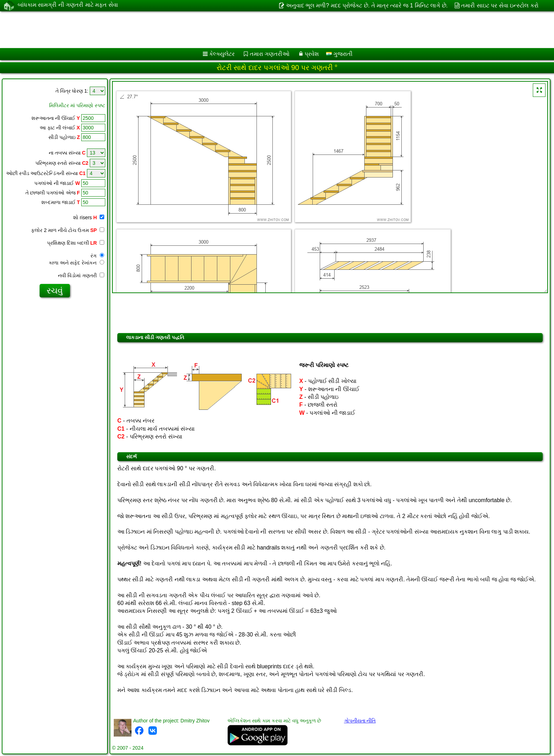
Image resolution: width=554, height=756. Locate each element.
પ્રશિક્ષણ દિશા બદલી (76, 243)
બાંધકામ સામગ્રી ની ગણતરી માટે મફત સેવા (68, 5)
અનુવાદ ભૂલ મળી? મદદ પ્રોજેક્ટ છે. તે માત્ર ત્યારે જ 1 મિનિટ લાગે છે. (367, 5)
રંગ (97, 256)
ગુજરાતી (339, 54)
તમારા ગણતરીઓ (270, 54)
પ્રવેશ (312, 54)
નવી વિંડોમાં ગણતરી (81, 275)
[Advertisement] (214, 30)
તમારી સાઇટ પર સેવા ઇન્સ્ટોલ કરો (500, 5)
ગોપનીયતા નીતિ (360, 721)
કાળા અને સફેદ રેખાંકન (76, 263)
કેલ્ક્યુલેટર (222, 54)
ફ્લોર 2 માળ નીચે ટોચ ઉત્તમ (68, 230)
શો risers (89, 217)
